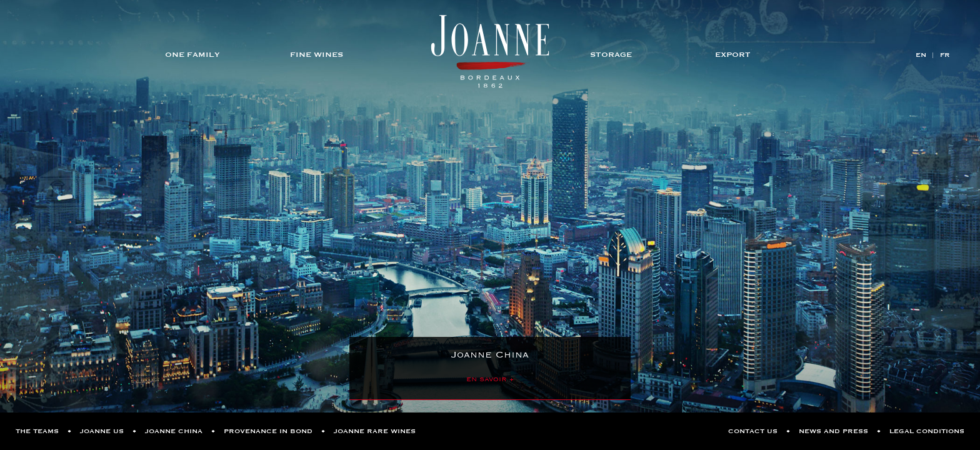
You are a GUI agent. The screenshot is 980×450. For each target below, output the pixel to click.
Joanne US (102, 431)
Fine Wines (317, 54)
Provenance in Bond (268, 431)
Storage (611, 54)
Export (733, 54)
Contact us (753, 431)
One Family (192, 54)
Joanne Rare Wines (375, 431)
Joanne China (174, 431)
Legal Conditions (927, 431)
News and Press (833, 431)
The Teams (37, 431)
